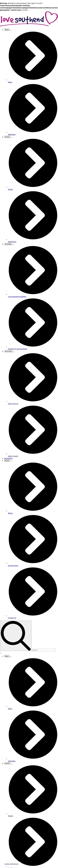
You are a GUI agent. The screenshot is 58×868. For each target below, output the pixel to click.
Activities (8, 244)
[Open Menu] (1, 27)
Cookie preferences (11, 864)
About (7, 461)
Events (7, 137)
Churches (8, 351)
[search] (16, 636)
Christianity (8, 458)
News (7, 30)
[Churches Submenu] (14, 352)
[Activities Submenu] (13, 245)
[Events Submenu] (12, 137)
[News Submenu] (11, 30)
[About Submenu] (11, 461)
